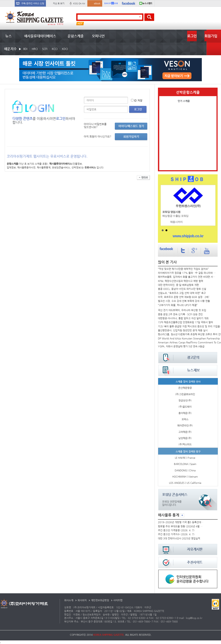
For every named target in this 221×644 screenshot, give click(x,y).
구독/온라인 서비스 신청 (33, 3)
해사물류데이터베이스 (40, 36)
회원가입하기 (131, 137)
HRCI (35, 49)
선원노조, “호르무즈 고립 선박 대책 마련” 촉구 (182, 293)
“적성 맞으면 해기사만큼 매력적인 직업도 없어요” (183, 269)
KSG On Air (79, 3)
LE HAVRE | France (185, 458)
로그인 (192, 36)
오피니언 (98, 36)
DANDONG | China (185, 470)
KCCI (55, 49)
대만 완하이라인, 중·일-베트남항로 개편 (178, 285)
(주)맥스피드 (185, 444)
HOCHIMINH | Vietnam (185, 477)
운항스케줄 (76, 36)
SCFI (45, 49)
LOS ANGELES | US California (185, 483)
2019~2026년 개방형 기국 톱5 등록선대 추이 (181, 522)
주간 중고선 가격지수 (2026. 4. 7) (176, 534)
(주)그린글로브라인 (185, 394)
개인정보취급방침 (100, 600)
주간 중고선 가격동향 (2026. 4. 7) (176, 530)
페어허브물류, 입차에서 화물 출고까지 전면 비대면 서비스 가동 (187, 277)
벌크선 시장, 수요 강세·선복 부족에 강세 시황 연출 (184, 301)
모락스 (185, 419)
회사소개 (69, 600)
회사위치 (82, 600)
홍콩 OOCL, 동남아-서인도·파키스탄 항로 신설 (182, 289)
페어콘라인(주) (185, 425)
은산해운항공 (185, 388)
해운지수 (10, 49)
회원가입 (211, 36)
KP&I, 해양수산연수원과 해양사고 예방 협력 (181, 281)
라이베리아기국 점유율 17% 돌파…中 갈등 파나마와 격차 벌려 (187, 273)
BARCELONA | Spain (185, 464)
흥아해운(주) (185, 413)
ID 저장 (138, 100)
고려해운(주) (185, 432)
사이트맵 (118, 600)
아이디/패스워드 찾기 (131, 126)
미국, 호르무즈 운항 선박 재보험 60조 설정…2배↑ (184, 297)
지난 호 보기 (59, 3)
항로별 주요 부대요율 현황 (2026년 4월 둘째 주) (181, 526)
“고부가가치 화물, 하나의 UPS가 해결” (178, 305)
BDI (25, 49)
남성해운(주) (185, 438)
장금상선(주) (185, 400)
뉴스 (8, 36)
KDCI (65, 49)
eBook (97, 3)
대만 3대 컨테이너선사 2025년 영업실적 (179, 538)
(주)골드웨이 (185, 407)
